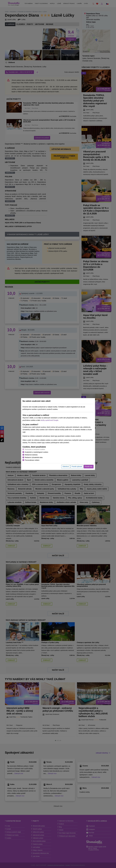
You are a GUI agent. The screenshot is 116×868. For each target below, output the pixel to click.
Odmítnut (66, 467)
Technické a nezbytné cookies (35, 449)
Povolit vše (89, 467)
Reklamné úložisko (31, 455)
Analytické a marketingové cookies (36, 452)
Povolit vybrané (77, 467)
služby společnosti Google (49, 420)
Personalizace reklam (32, 460)
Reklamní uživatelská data (34, 457)
